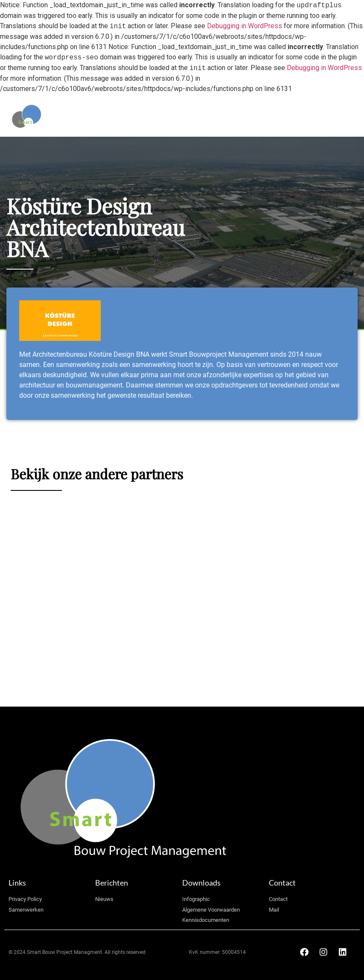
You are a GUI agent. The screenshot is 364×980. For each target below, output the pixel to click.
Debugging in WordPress (245, 26)
